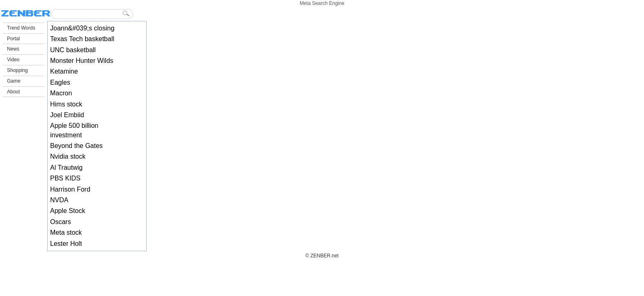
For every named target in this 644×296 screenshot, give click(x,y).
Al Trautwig (66, 168)
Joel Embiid (67, 115)
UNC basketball (73, 50)
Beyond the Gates (76, 146)
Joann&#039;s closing (82, 28)
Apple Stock (68, 211)
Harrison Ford (70, 189)
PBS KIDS (65, 178)
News (13, 49)
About (13, 92)
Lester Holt (66, 244)
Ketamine (64, 71)
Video (13, 60)
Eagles (60, 82)
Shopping (17, 70)
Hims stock (66, 104)
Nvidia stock (68, 156)
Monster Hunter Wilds (82, 61)
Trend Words (21, 28)
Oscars (61, 222)
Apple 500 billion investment (74, 130)
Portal (13, 39)
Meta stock (66, 232)
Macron (61, 93)
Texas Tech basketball (82, 39)
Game (14, 81)
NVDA (59, 200)
